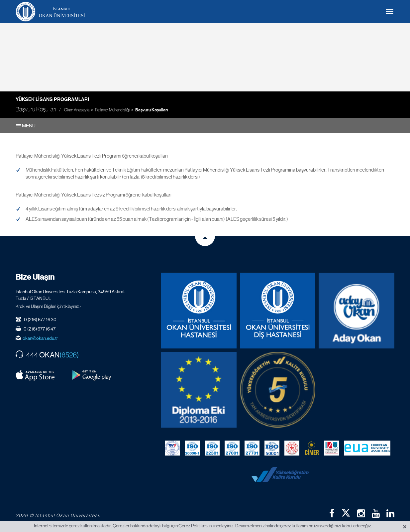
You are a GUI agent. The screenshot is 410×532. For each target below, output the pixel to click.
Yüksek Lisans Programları (52, 99)
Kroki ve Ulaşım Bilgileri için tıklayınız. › (49, 306)
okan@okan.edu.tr (40, 338)
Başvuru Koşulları (152, 110)
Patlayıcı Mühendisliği (112, 110)
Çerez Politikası (194, 526)
